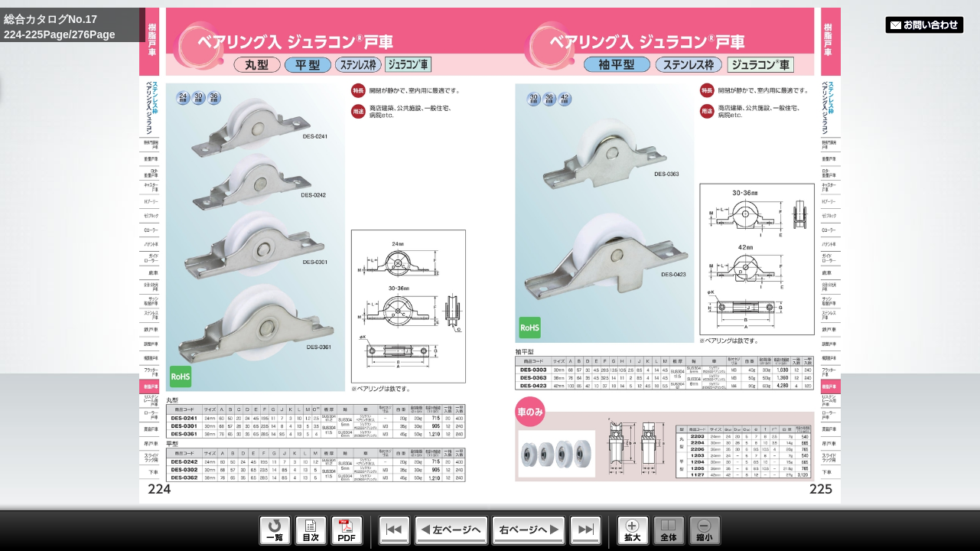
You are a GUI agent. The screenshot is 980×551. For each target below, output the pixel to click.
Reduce (705, 530)
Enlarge (633, 530)
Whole (669, 530)
